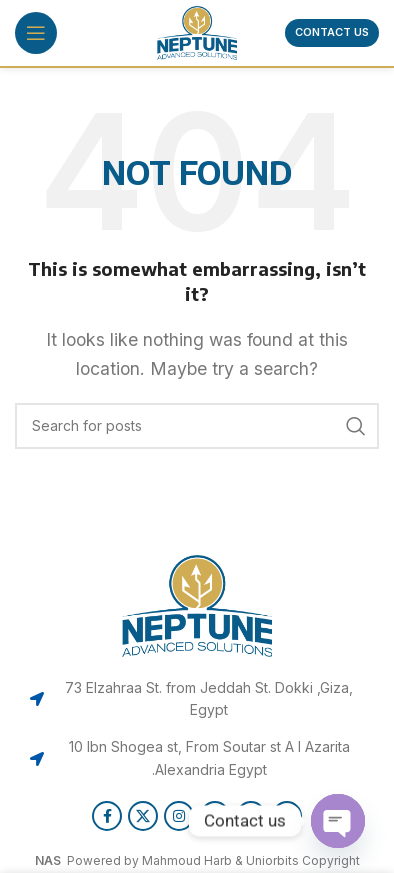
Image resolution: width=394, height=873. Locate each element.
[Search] (197, 426)
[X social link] (143, 816)
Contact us (332, 32)
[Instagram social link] (179, 816)
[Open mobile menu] (36, 33)
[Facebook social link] (107, 816)
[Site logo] (197, 31)
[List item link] (197, 699)
